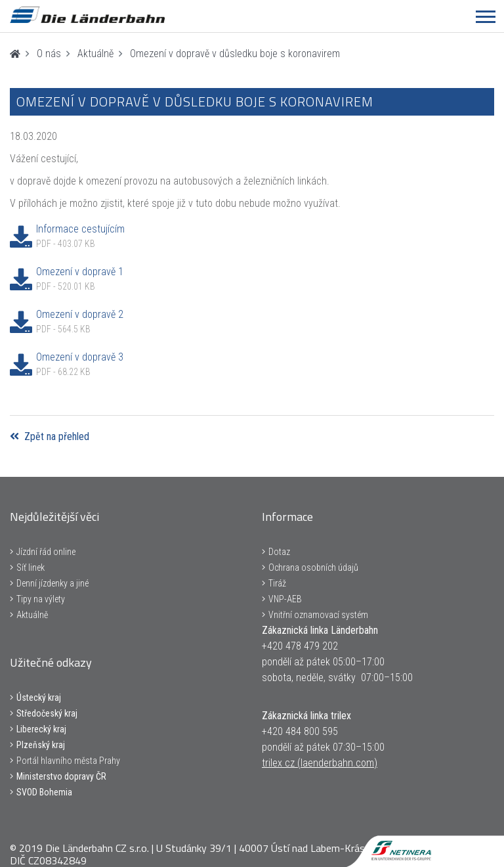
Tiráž (277, 583)
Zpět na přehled (50, 436)
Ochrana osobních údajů (313, 567)
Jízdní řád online (46, 552)
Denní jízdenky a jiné (52, 583)
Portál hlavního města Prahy (68, 761)
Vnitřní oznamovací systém (318, 615)
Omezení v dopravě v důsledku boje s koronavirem (235, 54)
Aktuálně (95, 54)
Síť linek (31, 567)
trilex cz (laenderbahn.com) (320, 763)
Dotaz (279, 552)
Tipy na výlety (41, 599)
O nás (49, 54)
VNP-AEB (285, 599)
